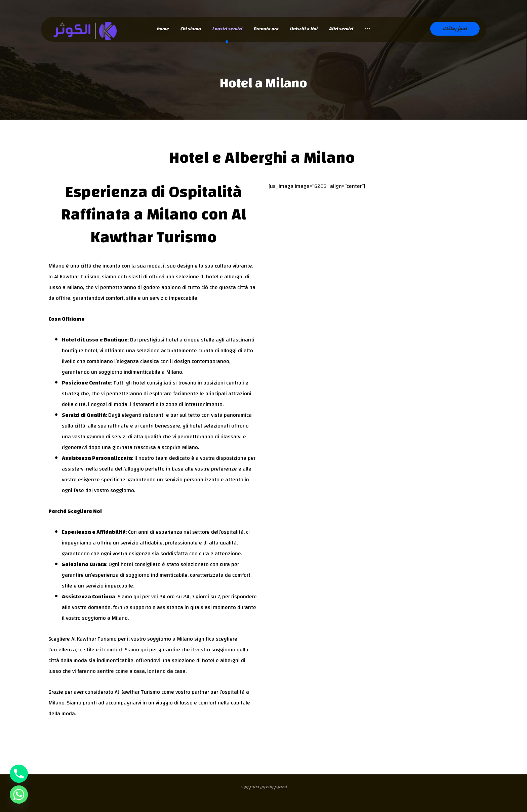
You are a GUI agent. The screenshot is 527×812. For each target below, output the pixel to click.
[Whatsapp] (19, 795)
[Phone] (19, 774)
